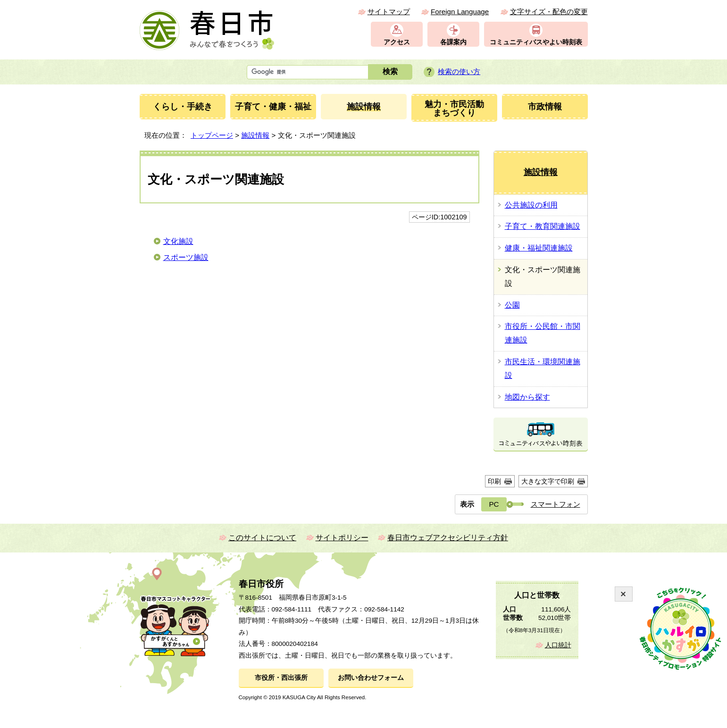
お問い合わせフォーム (371, 678)
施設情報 (255, 135)
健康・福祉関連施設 (539, 248)
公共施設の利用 (531, 205)
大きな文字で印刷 (548, 481)
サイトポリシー (342, 538)
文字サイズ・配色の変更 (549, 12)
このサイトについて (262, 538)
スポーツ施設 (186, 257)
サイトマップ (389, 12)
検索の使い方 (459, 71)
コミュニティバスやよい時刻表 (536, 42)
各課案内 (453, 42)
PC (494, 504)
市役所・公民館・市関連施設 (543, 333)
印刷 (494, 481)
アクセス (397, 42)
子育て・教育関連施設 (543, 226)
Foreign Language (460, 12)
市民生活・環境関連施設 (543, 368)
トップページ (212, 135)
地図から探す (527, 397)
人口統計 (558, 645)
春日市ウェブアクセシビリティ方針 (448, 538)
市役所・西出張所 (281, 678)
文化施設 (178, 241)
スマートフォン (556, 504)
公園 (512, 305)
